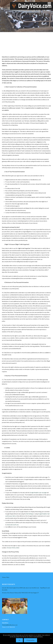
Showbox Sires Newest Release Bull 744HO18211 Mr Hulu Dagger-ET (21, 593)
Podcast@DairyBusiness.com (10, 625)
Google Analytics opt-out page (38, 493)
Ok (19, 640)
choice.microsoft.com (13, 525)
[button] (50, 5)
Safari (18, 548)
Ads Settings (30, 514)
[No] (51, 639)
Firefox (14, 548)
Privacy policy (30, 640)
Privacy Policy (6, 577)
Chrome (9, 548)
